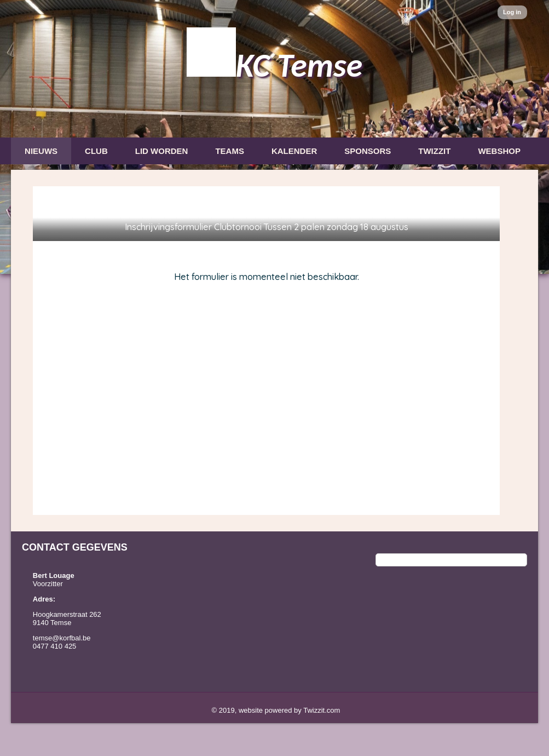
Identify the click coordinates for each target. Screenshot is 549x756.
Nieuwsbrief (53, 178)
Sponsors (368, 151)
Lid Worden (162, 151)
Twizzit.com (322, 710)
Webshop (499, 151)
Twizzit (434, 151)
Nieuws (41, 151)
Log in (512, 12)
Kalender (294, 151)
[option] (274, 137)
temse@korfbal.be (62, 638)
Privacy (128, 178)
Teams (230, 151)
